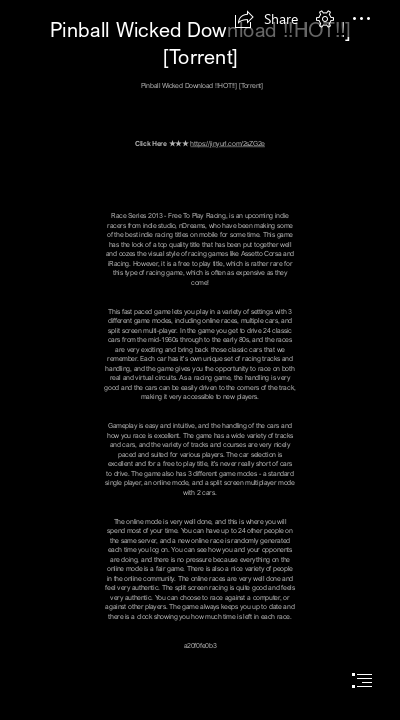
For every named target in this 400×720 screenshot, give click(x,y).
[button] (266, 19)
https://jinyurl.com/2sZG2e (227, 143)
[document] (200, 360)
